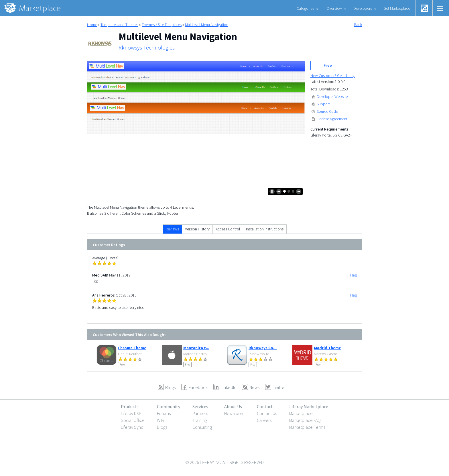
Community (169, 406)
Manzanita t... (196, 348)
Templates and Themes (119, 25)
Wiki (161, 420)
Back (358, 25)
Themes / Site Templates (162, 25)
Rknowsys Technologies (147, 48)
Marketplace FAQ (305, 420)
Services (200, 406)
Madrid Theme (327, 348)
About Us (233, 406)
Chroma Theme (132, 348)
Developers (363, 8)
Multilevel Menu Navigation (207, 25)
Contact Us (267, 413)
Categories (305, 8)
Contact (265, 406)
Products (130, 406)
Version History (197, 229)
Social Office (133, 420)
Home (92, 25)
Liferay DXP (131, 413)
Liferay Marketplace (309, 406)
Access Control (228, 229)
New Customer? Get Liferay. (333, 76)
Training (200, 420)
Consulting (202, 427)
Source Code (327, 111)
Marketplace (301, 413)
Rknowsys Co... (263, 348)
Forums (164, 413)
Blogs (162, 427)
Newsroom (234, 413)
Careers (264, 420)
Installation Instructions (265, 229)
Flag (353, 275)
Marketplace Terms (307, 427)
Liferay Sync (132, 427)
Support (323, 104)
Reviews (172, 229)
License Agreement (332, 119)
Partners (200, 413)
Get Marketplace (397, 8)
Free (328, 65)
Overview (334, 8)
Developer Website (332, 96)
